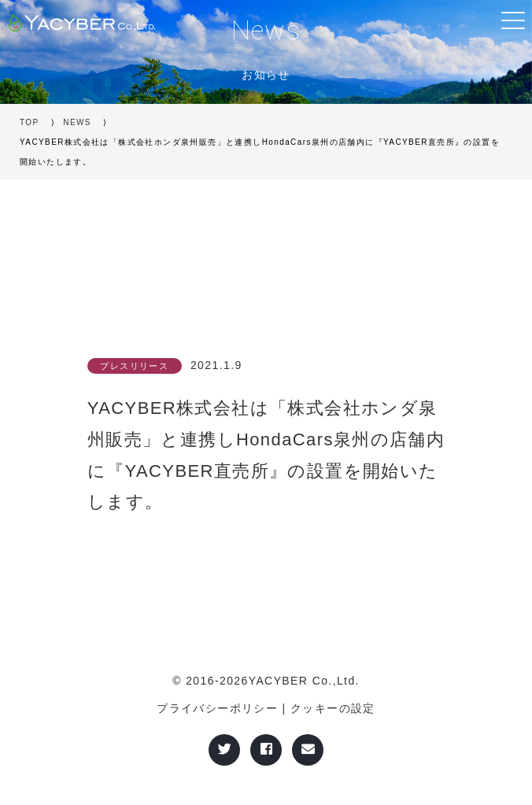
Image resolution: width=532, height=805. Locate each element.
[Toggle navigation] (512, 20)
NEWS (77, 122)
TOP (30, 122)
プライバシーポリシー (217, 708)
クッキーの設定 (333, 708)
